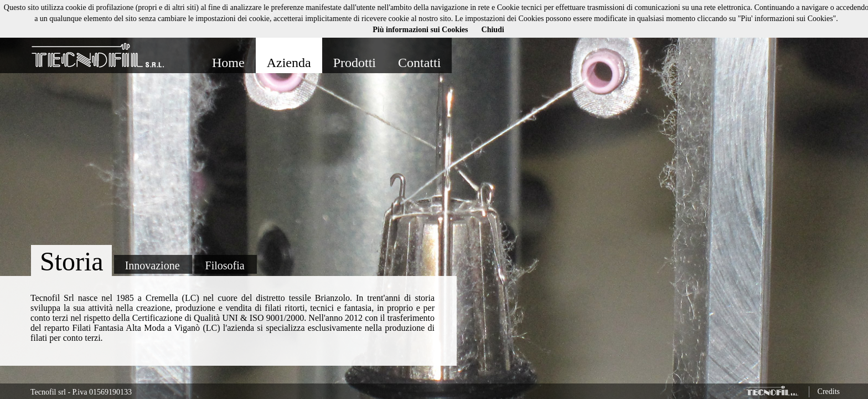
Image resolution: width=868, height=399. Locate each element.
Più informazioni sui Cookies (420, 30)
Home (228, 63)
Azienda (289, 63)
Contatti (419, 63)
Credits (829, 392)
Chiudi (493, 30)
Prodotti (355, 63)
